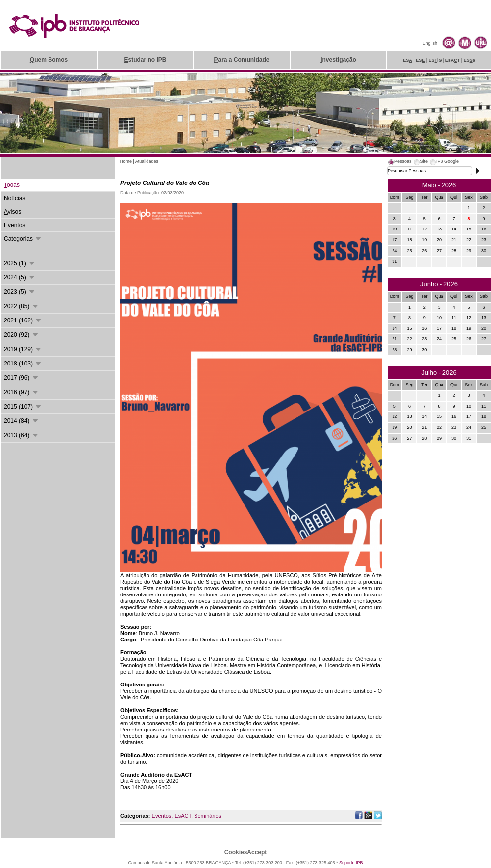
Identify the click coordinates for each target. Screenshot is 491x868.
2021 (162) (23, 320)
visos (13, 212)
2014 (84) (22, 421)
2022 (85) (22, 306)
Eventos (162, 816)
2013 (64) (22, 435)
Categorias (23, 239)
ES (408, 60)
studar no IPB (145, 60)
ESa (469, 60)
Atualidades (147, 161)
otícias (15, 198)
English (430, 43)
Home (126, 161)
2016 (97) (22, 392)
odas (12, 185)
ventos (15, 225)
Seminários (208, 816)
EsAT (453, 60)
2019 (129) (23, 349)
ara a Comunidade (242, 60)
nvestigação (338, 60)
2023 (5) (20, 292)
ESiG (435, 60)
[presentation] (399, 163)
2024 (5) (20, 277)
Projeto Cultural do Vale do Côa (165, 183)
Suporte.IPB (351, 863)
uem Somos (49, 60)
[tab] (399, 163)
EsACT (183, 816)
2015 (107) (23, 407)
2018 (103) (23, 364)
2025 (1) (20, 263)
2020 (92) (22, 335)
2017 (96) (22, 378)
